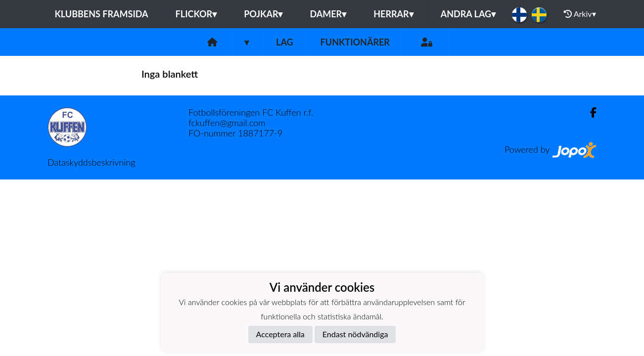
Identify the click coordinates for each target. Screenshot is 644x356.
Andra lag (468, 14)
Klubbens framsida (101, 14)
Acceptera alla (280, 334)
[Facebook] (589, 112)
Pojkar (263, 14)
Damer (328, 14)
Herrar (393, 14)
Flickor (196, 14)
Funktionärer (355, 42)
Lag (285, 42)
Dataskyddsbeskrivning (91, 162)
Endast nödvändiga (355, 334)
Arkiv (580, 14)
